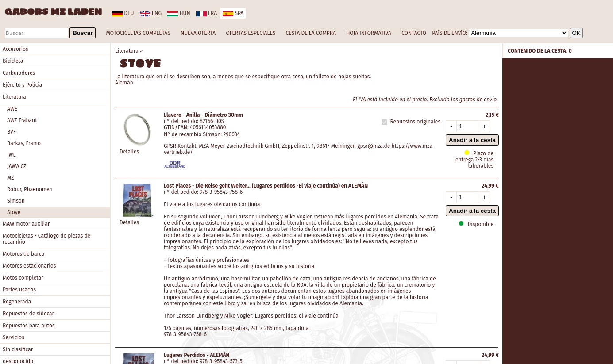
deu (123, 13)
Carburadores (19, 73)
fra (206, 13)
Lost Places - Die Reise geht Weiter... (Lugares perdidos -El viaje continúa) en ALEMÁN (266, 186)
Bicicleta (13, 61)
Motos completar (23, 278)
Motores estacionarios (29, 266)
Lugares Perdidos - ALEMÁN (197, 355)
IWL (11, 155)
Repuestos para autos (29, 326)
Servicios (13, 337)
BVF (12, 132)
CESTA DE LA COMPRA (310, 33)
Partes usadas (19, 290)
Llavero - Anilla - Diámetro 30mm (203, 115)
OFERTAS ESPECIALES (251, 33)
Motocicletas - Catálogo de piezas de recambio (46, 239)
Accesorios (15, 49)
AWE (12, 109)
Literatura (14, 97)
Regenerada (17, 302)
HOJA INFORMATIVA (369, 33)
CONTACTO (414, 33)
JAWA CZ (17, 166)
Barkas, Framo (24, 143)
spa (233, 13)
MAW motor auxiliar (26, 224)
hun (179, 13)
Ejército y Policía (22, 85)
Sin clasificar (18, 349)
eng (151, 13)
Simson (16, 201)
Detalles (129, 152)
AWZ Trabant (22, 120)
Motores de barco (23, 254)
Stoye (14, 212)
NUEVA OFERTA (198, 33)
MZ (11, 178)
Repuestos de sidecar (28, 314)
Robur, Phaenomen (30, 189)
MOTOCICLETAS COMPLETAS (138, 33)
